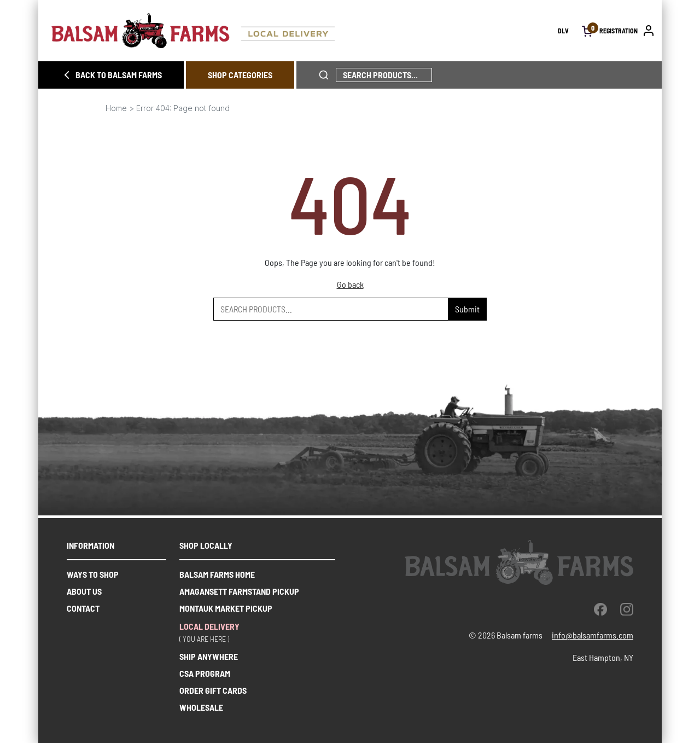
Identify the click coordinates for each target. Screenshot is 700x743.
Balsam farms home (217, 574)
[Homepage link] (305, 31)
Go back (350, 284)
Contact (83, 608)
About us (84, 591)
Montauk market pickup (226, 608)
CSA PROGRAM (205, 673)
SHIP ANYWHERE (209, 656)
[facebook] (600, 609)
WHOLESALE (201, 707)
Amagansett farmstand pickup (239, 591)
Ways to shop (93, 574)
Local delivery (209, 626)
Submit (467, 309)
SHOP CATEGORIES (240, 75)
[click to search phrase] (324, 75)
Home (116, 108)
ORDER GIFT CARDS (213, 690)
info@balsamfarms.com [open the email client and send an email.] (593, 635)
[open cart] (587, 31)
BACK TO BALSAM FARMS (111, 75)
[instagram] (627, 609)
